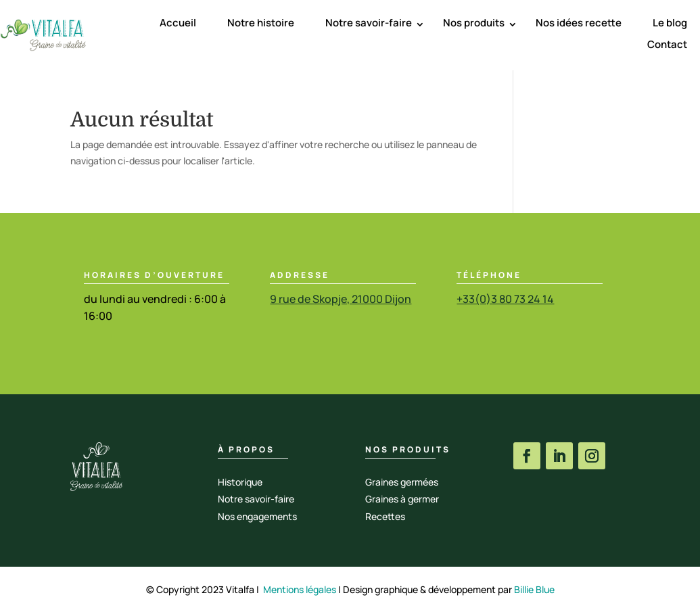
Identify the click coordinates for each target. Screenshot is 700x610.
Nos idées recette (579, 23)
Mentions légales (300, 589)
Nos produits (474, 23)
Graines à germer (402, 499)
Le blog (670, 23)
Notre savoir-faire (369, 23)
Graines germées (402, 482)
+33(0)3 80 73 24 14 (505, 299)
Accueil (178, 23)
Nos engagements (257, 516)
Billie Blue (534, 589)
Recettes (385, 516)
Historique (240, 482)
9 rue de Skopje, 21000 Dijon (341, 299)
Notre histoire (261, 23)
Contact (667, 44)
